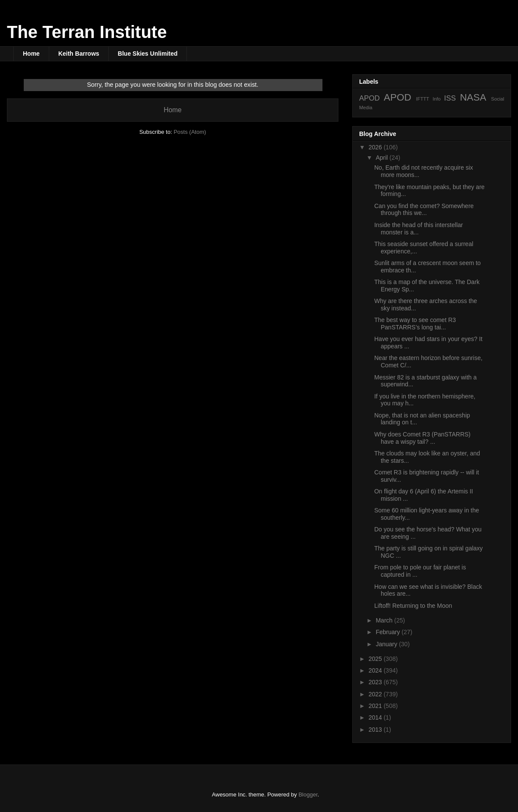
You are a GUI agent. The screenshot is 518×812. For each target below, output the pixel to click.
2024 (376, 670)
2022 (376, 694)
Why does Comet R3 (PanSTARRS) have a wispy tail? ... (422, 438)
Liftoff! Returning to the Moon (413, 606)
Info (437, 99)
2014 (376, 717)
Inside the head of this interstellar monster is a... (419, 229)
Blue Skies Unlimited (148, 54)
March (385, 620)
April (382, 158)
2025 (376, 659)
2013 (376, 730)
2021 (376, 706)
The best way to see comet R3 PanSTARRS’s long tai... (415, 324)
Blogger (308, 795)
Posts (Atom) (190, 132)
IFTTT (423, 99)
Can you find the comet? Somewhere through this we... (424, 210)
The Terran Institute (87, 32)
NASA (473, 97)
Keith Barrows (79, 54)
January (387, 644)
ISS (450, 98)
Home (31, 54)
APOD (370, 98)
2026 (376, 147)
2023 (376, 682)
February (388, 632)
